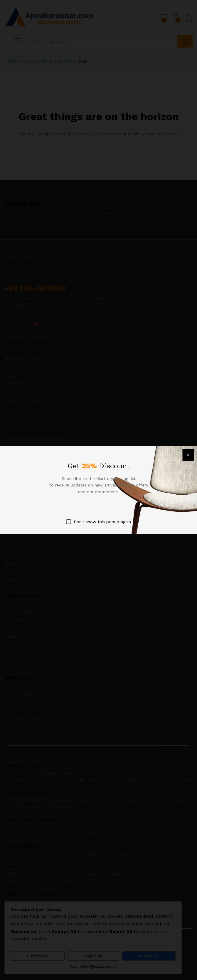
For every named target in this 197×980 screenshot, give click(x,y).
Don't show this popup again (102, 522)
